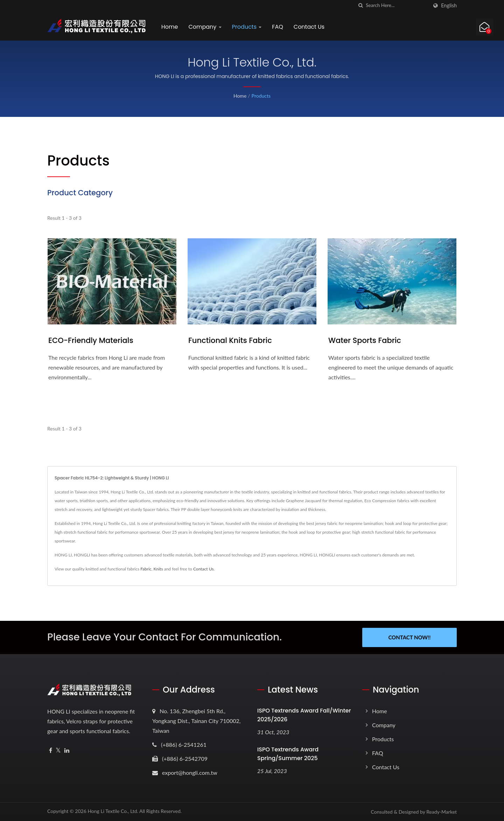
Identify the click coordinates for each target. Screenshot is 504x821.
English (449, 6)
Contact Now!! (409, 637)
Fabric (146, 569)
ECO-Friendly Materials (91, 340)
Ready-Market (442, 812)
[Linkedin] (67, 750)
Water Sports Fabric (365, 340)
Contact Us (309, 27)
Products (247, 27)
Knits (158, 569)
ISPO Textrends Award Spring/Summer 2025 (288, 754)
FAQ (278, 27)
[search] (360, 5)
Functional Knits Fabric (230, 340)
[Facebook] (51, 750)
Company (205, 27)
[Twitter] (58, 750)
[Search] (397, 5)
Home (170, 27)
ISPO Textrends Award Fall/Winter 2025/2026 (304, 715)
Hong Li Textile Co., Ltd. (113, 811)
